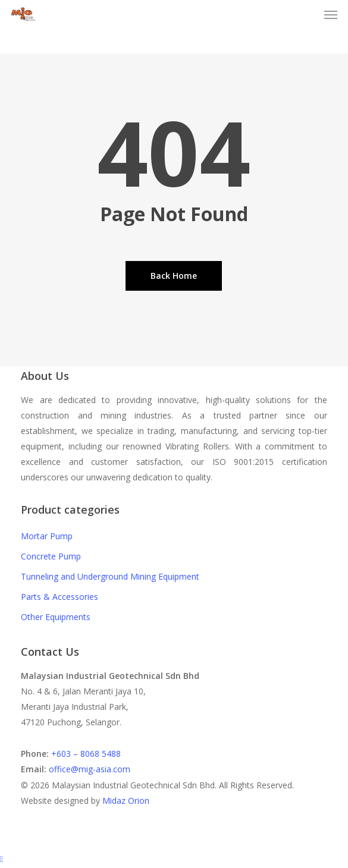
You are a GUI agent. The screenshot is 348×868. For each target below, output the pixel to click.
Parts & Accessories (59, 597)
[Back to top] (174, 860)
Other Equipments (56, 617)
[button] (331, 14)
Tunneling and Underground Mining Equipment (110, 576)
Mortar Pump (47, 536)
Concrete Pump (51, 556)
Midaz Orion (126, 801)
